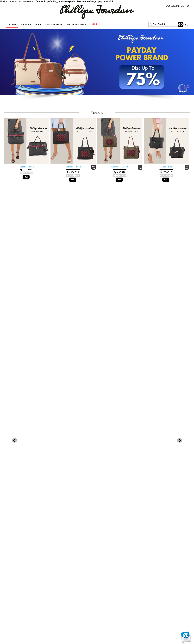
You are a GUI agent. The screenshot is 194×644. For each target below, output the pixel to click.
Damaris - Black (73, 167)
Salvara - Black (166, 167)
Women (26, 24)
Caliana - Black (27, 167)
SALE (94, 24)
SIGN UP (185, 6)
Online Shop (54, 24)
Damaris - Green (120, 167)
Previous (14, 440)
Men (38, 24)
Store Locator (77, 24)
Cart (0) (184, 24)
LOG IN (175, 6)
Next (180, 440)
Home (12, 24)
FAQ (168, 6)
